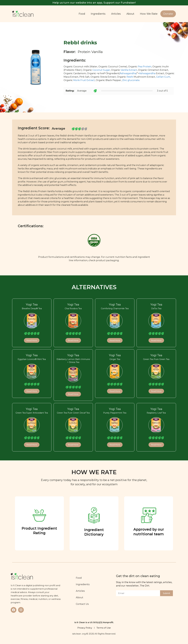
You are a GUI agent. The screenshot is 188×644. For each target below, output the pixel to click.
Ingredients (98, 14)
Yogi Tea (32, 305)
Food (82, 14)
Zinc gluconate (131, 80)
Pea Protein (145, 67)
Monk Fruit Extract (84, 80)
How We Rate (149, 14)
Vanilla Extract (129, 70)
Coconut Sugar (101, 70)
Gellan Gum (163, 77)
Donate (168, 14)
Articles (116, 14)
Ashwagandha (128, 73)
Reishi (130, 77)
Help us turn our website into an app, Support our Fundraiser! (94, 3)
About (130, 14)
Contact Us (82, 604)
